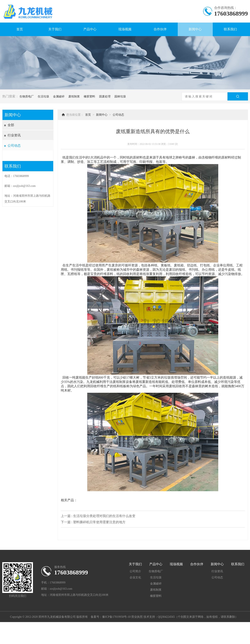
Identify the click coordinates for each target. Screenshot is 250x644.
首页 (20, 29)
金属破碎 (59, 96)
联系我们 (230, 29)
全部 (11, 125)
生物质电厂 (27, 96)
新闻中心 (195, 29)
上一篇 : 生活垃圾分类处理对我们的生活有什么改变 (98, 516)
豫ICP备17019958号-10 (116, 617)
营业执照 (137, 617)
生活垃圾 (43, 96)
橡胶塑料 (89, 96)
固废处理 (105, 96)
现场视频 (125, 29)
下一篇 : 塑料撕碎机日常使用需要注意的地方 (93, 522)
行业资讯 (14, 135)
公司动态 (14, 146)
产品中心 (90, 29)
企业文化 (135, 577)
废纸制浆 (74, 96)
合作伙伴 (160, 29)
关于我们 (55, 29)
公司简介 (135, 571)
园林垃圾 (120, 96)
